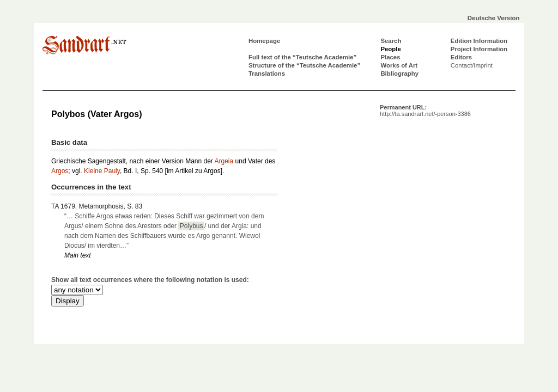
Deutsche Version (494, 18)
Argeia (224, 161)
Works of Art (399, 65)
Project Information (479, 49)
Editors (461, 57)
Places (390, 57)
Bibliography (399, 73)
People (390, 49)
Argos (60, 171)
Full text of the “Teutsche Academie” (302, 57)
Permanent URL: (425, 111)
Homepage (264, 41)
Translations (267, 73)
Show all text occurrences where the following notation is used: (150, 280)
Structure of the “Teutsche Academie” (304, 65)
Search (391, 41)
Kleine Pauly (102, 171)
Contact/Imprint (472, 65)
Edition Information (479, 41)
